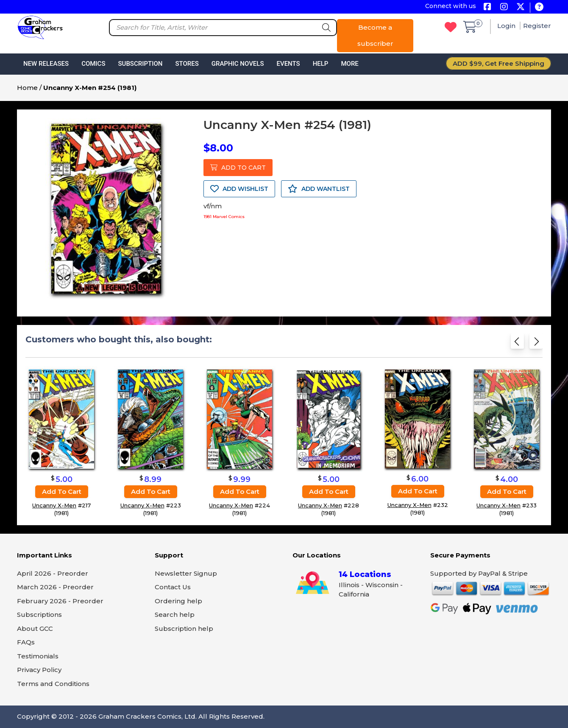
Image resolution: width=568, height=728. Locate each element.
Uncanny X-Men (54, 505)
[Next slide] (536, 344)
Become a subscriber (375, 35)
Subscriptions (39, 615)
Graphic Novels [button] (238, 64)
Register (537, 26)
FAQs (26, 642)
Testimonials (38, 656)
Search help (175, 615)
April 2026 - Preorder (53, 573)
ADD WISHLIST (239, 189)
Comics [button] (93, 64)
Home (27, 88)
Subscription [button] (141, 64)
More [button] (349, 64)
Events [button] (288, 64)
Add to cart (62, 491)
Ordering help (178, 601)
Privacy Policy (39, 670)
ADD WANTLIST (319, 189)
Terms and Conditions (53, 684)
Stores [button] (187, 64)
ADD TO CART (238, 168)
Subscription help (184, 629)
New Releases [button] (46, 64)
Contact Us (173, 587)
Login (507, 26)
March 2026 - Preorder (55, 587)
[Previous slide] (517, 344)
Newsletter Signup (186, 573)
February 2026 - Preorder (60, 601)
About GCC (35, 629)
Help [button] (321, 64)
